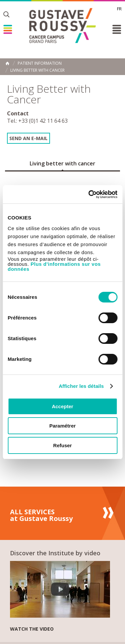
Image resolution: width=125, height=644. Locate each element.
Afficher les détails (81, 386)
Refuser (63, 445)
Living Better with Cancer (37, 70)
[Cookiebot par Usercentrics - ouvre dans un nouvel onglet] (89, 194)
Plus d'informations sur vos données (54, 266)
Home (7, 63)
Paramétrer (62, 426)
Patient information (40, 63)
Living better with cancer (62, 163)
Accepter (62, 406)
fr (119, 9)
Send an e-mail (28, 138)
